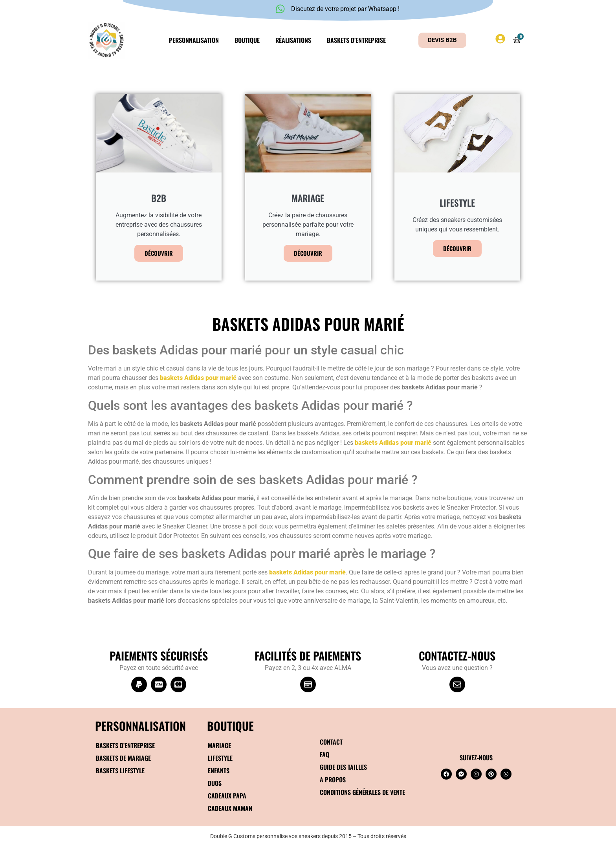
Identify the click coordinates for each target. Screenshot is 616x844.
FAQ (324, 754)
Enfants (219, 771)
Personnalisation (194, 40)
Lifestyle (220, 758)
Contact (331, 742)
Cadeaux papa (227, 796)
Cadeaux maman (230, 808)
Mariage (219, 745)
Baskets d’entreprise (356, 40)
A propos (333, 780)
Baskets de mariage (123, 758)
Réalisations (293, 40)
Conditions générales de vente (362, 792)
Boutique (247, 40)
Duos (215, 783)
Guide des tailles (343, 767)
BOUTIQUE (230, 726)
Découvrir (159, 253)
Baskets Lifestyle (120, 771)
